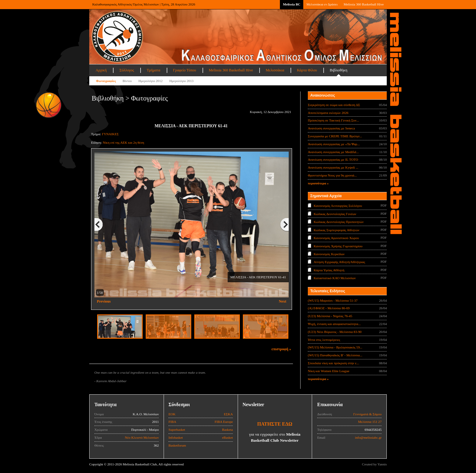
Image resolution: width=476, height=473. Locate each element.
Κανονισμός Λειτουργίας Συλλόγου (338, 206)
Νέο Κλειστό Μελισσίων (142, 437)
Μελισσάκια (275, 70)
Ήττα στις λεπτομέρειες (324, 340)
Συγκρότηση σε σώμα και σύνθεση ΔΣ (334, 105)
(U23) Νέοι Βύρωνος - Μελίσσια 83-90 (335, 332)
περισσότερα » (318, 183)
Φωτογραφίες (106, 81)
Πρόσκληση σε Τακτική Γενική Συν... (333, 120)
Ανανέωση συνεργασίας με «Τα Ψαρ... (334, 144)
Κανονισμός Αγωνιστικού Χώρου (336, 238)
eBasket (228, 437)
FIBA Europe (224, 422)
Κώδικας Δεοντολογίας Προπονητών (338, 222)
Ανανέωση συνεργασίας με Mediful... (333, 152)
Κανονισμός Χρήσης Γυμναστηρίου (338, 246)
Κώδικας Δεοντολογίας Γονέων (335, 214)
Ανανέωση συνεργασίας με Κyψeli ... (333, 167)
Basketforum (177, 445)
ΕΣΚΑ (228, 414)
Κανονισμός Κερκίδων (329, 254)
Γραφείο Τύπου (185, 70)
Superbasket (177, 430)
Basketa (228, 430)
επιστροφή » (281, 349)
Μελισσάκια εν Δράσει (322, 4)
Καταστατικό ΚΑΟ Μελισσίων (335, 278)
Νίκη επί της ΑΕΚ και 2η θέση (123, 142)
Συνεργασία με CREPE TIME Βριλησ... (335, 136)
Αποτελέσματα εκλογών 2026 (328, 113)
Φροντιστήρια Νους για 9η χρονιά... (332, 175)
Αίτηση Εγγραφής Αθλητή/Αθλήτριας (339, 262)
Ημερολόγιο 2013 (182, 81)
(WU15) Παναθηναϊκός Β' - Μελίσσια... (335, 355)
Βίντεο (127, 81)
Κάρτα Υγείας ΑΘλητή (329, 270)
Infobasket (176, 437)
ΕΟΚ (172, 414)
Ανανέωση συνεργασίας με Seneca (331, 128)
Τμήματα (153, 70)
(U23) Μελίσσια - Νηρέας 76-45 (330, 316)
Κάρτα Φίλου (307, 70)
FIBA (172, 422)
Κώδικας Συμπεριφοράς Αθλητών (337, 230)
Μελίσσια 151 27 (370, 422)
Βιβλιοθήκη (338, 70)
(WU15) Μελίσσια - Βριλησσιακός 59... (335, 347)
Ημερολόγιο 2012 (151, 81)
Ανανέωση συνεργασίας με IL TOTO (333, 159)
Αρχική (101, 70)
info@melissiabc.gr (368, 437)
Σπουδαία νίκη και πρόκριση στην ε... (333, 363)
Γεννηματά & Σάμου (367, 414)
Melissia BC (292, 4)
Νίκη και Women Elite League (329, 371)
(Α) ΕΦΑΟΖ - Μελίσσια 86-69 (329, 308)
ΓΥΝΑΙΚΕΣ (110, 134)
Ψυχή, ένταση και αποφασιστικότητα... (334, 324)
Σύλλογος (127, 70)
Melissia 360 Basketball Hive (364, 4)
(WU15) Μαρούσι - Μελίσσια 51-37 (333, 300)
